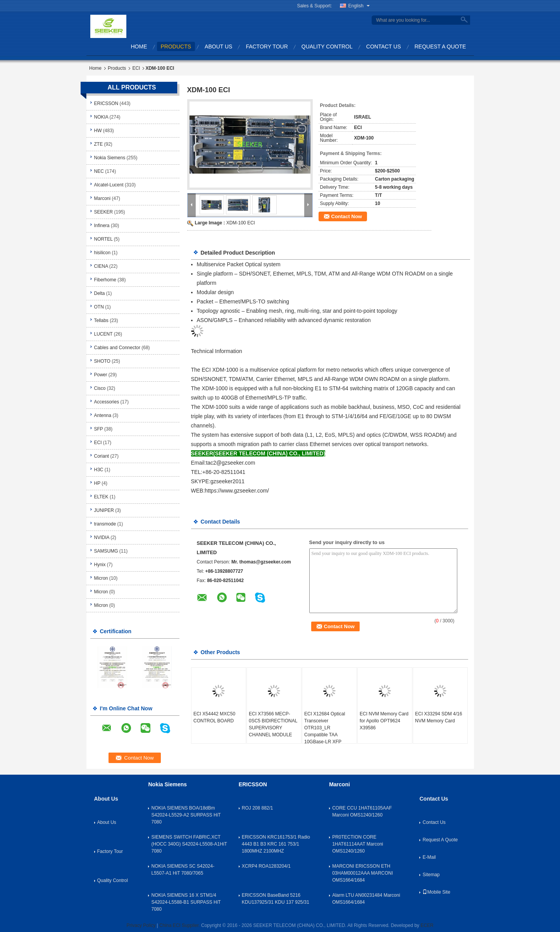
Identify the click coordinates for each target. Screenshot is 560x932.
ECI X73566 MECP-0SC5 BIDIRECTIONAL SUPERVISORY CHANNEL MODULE (273, 724)
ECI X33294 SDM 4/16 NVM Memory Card (439, 717)
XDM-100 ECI (241, 223)
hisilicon (103, 253)
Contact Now (347, 216)
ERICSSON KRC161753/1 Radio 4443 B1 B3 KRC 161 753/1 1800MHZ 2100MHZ (276, 844)
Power (101, 375)
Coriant (102, 456)
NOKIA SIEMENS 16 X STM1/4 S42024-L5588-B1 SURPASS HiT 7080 (186, 902)
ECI (136, 68)
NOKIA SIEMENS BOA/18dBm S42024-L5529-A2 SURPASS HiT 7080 (186, 815)
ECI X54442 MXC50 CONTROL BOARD (214, 717)
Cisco (100, 388)
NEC (99, 171)
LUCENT (103, 334)
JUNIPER (104, 510)
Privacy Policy (141, 925)
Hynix (100, 565)
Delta (100, 293)
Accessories (107, 402)
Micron (101, 578)
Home (139, 47)
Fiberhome (105, 280)
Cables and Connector (117, 348)
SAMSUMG (106, 551)
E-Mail (429, 857)
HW (98, 131)
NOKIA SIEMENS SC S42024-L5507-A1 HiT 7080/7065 (183, 870)
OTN (99, 307)
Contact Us (384, 47)
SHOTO (102, 361)
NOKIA (101, 117)
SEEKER (104, 212)
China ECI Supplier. (180, 925)
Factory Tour (267, 47)
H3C (99, 470)
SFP (99, 429)
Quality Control (327, 47)
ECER (427, 925)
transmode (105, 524)
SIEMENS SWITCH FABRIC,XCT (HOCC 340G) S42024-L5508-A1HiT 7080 (189, 844)
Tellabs (101, 320)
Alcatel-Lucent (109, 185)
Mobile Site (436, 892)
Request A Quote (440, 47)
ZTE (99, 144)
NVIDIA (102, 537)
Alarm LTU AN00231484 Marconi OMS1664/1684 (366, 899)
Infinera (102, 226)
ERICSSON (106, 103)
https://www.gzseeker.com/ (237, 491)
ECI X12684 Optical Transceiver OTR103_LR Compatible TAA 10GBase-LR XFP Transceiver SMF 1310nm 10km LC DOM (329, 735)
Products (176, 47)
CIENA (101, 266)
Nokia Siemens (110, 158)
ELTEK (101, 497)
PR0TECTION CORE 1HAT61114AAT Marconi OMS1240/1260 (358, 844)
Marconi (103, 198)
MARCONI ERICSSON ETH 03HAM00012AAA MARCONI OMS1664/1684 (363, 873)
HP (97, 483)
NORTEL (103, 239)
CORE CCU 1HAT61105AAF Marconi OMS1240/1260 (362, 811)
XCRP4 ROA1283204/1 (266, 866)
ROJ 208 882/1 (258, 808)
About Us (218, 47)
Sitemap (431, 875)
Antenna (103, 415)
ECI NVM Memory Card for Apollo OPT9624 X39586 (384, 721)
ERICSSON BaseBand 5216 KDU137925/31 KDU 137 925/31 (276, 899)
